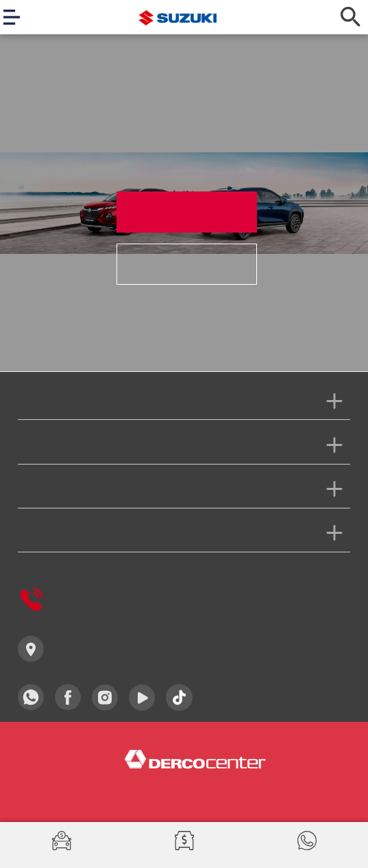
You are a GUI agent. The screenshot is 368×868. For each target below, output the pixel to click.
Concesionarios (73, 649)
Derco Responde (75, 600)
